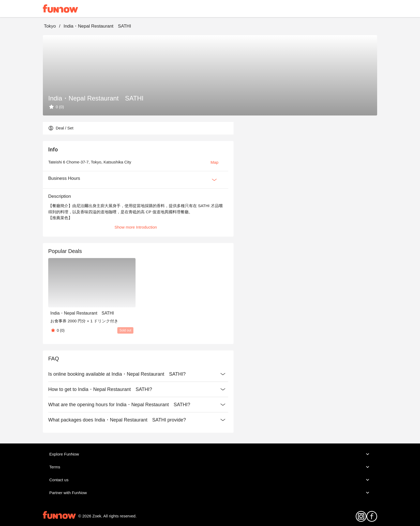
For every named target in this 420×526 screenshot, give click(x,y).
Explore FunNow (210, 454)
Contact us (210, 480)
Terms (210, 467)
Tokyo (50, 26)
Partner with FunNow (210, 493)
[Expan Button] (214, 180)
